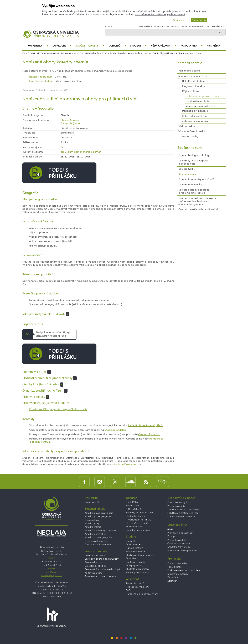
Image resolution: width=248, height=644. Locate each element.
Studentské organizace (138, 569)
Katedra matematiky (190, 185)
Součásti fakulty (90, 46)
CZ (106, 27)
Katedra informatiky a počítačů (196, 179)
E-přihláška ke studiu (198, 101)
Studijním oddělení (116, 430)
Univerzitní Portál (216, 27)
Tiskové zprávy (175, 567)
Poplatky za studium (137, 562)
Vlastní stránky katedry (192, 131)
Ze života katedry (188, 137)
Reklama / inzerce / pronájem (182, 551)
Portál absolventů (135, 584)
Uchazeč (118, 46)
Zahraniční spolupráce (195, 121)
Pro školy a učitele (177, 540)
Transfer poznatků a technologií (184, 510)
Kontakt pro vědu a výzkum (181, 517)
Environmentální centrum (98, 545)
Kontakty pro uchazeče (138, 530)
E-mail (184, 27)
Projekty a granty (176, 506)
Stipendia (131, 559)
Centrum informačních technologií (102, 569)
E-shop (171, 536)
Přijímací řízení (167, 53)
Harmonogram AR (136, 552)
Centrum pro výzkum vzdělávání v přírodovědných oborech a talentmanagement (197, 201)
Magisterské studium (41, 81)
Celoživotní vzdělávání (195, 116)
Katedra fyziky (187, 169)
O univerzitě (33, 53)
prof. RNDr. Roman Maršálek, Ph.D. (81, 152)
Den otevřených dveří (137, 523)
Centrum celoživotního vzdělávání (198, 209)
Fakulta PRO (192, 46)
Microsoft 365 (161, 27)
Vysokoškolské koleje (96, 566)
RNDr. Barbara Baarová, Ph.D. (145, 425)
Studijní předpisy (135, 566)
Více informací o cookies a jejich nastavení (160, 15)
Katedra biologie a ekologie (195, 155)
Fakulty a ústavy (69, 53)
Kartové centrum (93, 573)
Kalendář (172, 581)
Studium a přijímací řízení (146, 53)
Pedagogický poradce (195, 111)
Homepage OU (92, 502)
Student (138, 46)
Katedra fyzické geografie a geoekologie (193, 162)
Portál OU (131, 541)
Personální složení (189, 71)
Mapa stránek (145, 27)
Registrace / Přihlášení (137, 587)
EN (111, 27)
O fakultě (62, 46)
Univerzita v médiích (178, 574)
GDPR (170, 530)
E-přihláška (132, 502)
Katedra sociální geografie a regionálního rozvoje (58, 409)
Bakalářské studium (41, 77)
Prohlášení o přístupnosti (180, 533)
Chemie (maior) (70, 120)
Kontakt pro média (177, 564)
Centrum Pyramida (149, 434)
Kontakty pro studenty (138, 573)
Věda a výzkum (164, 46)
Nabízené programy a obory (188, 53)
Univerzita (38, 46)
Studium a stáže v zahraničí (140, 555)
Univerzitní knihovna (95, 555)
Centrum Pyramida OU (127, 464)
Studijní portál (197, 27)
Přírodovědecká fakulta (89, 53)
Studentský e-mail (135, 545)
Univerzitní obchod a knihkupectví (102, 559)
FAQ (128, 590)
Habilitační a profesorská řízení (183, 513)
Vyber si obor (133, 506)
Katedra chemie (125, 53)
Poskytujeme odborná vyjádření (184, 570)
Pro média (213, 46)
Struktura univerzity (50, 53)
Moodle (175, 27)
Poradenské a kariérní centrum (101, 576)
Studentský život (134, 527)
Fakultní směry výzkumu (180, 503)
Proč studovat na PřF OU (139, 520)
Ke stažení (173, 577)
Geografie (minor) (71, 123)
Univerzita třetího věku (179, 547)
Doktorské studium (136, 516)
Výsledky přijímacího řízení (201, 106)
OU (24, 53)
